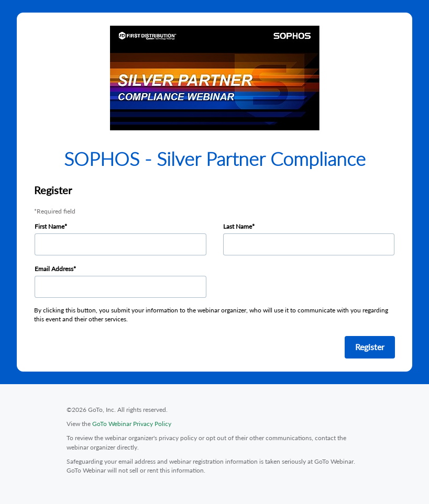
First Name (49, 226)
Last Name (238, 226)
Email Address (54, 269)
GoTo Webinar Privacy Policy (132, 424)
